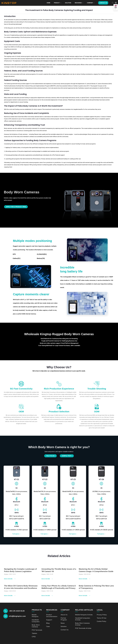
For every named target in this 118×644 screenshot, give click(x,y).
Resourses (78, 3)
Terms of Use (102, 618)
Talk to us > (51, 456)
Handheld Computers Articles (83, 619)
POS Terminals (37, 630)
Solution (68, 3)
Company (90, 3)
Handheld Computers (36, 621)
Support (49, 620)
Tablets (34, 633)
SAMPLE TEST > (67, 456)
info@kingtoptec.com (17, 616)
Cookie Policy (101, 621)
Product (57, 3)
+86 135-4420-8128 (17, 611)
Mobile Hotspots (35, 616)
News (63, 623)
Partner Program (64, 619)
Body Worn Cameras (36, 626)
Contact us (103, 3)
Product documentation (52, 616)
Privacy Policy (102, 615)
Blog (48, 623)
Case (48, 626)
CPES (34, 637)
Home (48, 3)
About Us (64, 615)
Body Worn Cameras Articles (82, 624)
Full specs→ (17, 534)
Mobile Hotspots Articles (84, 615)
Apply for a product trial (16, 207)
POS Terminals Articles (83, 628)
